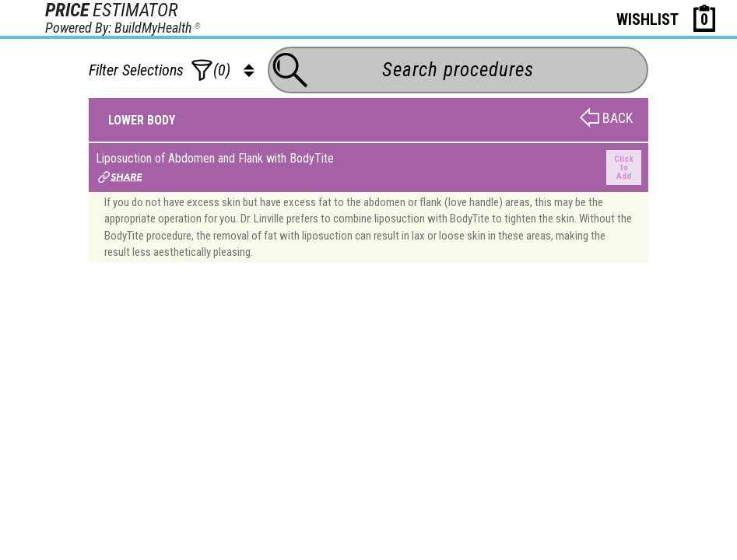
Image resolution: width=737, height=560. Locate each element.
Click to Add (624, 168)
